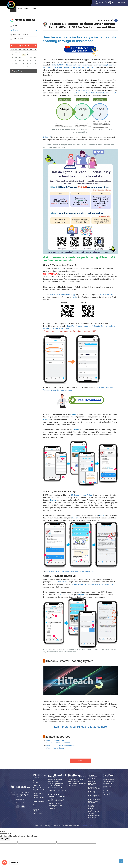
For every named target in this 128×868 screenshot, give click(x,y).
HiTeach (61, 269)
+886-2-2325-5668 (20, 799)
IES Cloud (106, 790)
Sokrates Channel (39, 798)
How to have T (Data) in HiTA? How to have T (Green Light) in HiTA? (71, 571)
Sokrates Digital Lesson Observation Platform (55, 784)
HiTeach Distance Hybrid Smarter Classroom (94, 801)
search (106, 3)
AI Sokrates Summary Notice (81, 495)
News (15, 26)
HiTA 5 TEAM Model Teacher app (63, 295)
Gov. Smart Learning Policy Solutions (93, 783)
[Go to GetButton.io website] (5, 866)
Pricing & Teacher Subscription (94, 816)
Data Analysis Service (55, 806)
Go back (80, 761)
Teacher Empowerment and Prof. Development (56, 800)
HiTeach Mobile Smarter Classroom (95, 788)
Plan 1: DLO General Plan (56, 788)
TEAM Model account (107, 295)
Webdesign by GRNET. (87, 826)
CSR (34, 780)
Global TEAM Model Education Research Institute (70, 65)
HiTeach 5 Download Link (55, 740)
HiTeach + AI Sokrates (107, 787)
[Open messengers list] (5, 862)
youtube (23, 807)
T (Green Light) (81, 85)
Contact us (36, 783)
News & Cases (23, 9)
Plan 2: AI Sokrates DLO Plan (57, 790)
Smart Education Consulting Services (56, 795)
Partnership (36, 785)
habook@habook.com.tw (20, 797)
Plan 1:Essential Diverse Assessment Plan (75, 780)
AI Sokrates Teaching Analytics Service (55, 780)
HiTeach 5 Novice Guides (54, 748)
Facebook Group (84, 90)
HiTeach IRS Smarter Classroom (95, 792)
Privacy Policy (38, 826)
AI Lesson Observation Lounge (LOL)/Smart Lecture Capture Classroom (94, 809)
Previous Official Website (38, 794)
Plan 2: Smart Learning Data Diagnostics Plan (77, 784)
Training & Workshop (55, 803)
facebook (116, 20)
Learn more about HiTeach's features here (80, 727)
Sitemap (46, 826)
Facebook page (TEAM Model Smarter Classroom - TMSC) (95, 93)
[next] (36, 46)
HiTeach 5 (47, 137)
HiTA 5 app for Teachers (108, 794)
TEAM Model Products (108, 776)
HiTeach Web (108, 784)
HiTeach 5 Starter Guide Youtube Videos (60, 745)
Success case (18, 39)
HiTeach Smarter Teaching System (109, 780)
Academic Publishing (21, 34)
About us (36, 778)
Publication (52, 808)
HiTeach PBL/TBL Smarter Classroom (95, 796)
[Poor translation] (7, 839)
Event (34, 9)
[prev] (12, 46)
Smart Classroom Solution (93, 777)
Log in (101, 2)
